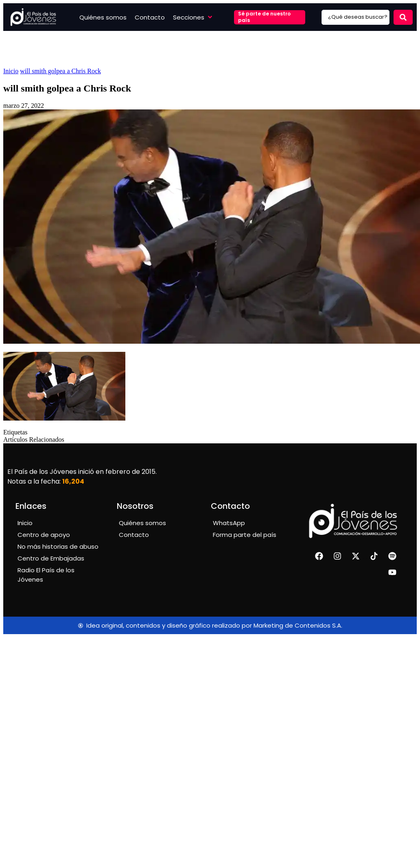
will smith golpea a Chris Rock (60, 71)
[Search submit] (403, 17)
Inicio (11, 71)
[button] (193, 17)
